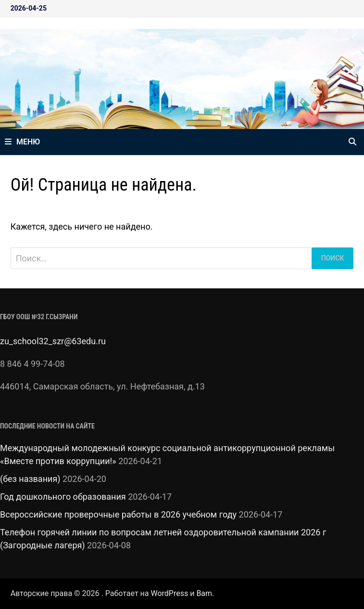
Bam (204, 593)
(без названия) (30, 479)
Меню (22, 142)
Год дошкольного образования (63, 497)
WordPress (169, 593)
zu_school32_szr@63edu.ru (53, 341)
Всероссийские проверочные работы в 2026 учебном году (118, 514)
